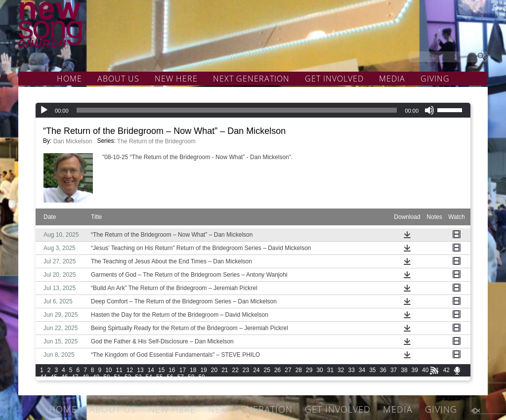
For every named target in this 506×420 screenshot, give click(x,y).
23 (246, 370)
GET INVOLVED (334, 79)
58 (191, 377)
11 (119, 370)
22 (235, 370)
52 (128, 377)
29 (309, 370)
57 (181, 377)
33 (351, 370)
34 (362, 370)
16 (172, 370)
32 (341, 370)
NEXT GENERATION (251, 79)
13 (140, 370)
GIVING (435, 79)
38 (404, 370)
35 (372, 370)
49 (96, 377)
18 (193, 370)
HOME (69, 79)
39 (415, 370)
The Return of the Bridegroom (156, 141)
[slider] (237, 110)
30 (319, 370)
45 (54, 377)
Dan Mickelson (73, 141)
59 (201, 377)
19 (203, 370)
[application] (253, 110)
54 (149, 377)
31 (330, 370)
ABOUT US (118, 79)
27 (288, 370)
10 (108, 370)
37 (394, 370)
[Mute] (429, 110)
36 (383, 370)
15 (161, 370)
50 (106, 377)
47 (75, 377)
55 (159, 377)
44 (43, 377)
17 (183, 370)
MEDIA (392, 79)
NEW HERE (176, 79)
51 (117, 377)
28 (299, 370)
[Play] (44, 110)
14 (151, 370)
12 (130, 370)
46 (64, 377)
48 (85, 377)
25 (267, 370)
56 (170, 377)
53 (138, 377)
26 (277, 370)
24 (256, 370)
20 (214, 370)
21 (225, 370)
